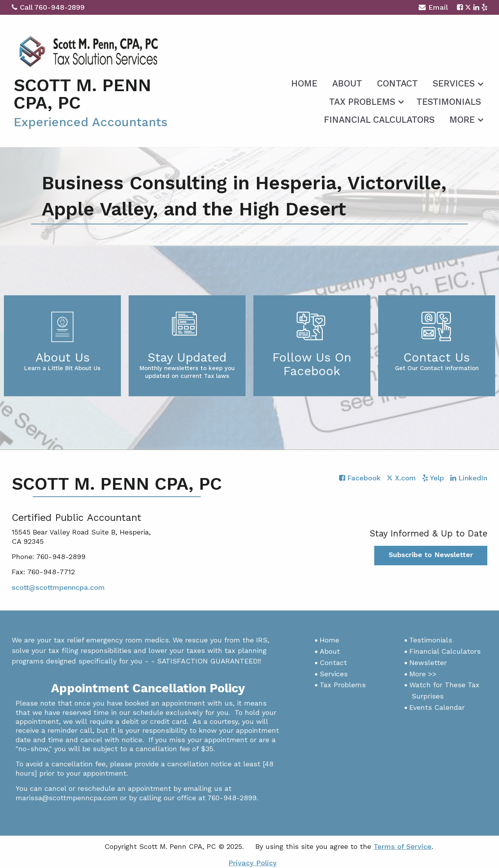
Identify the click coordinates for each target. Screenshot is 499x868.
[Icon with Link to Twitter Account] (468, 7)
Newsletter (428, 662)
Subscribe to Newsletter (431, 555)
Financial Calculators (379, 120)
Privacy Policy (253, 863)
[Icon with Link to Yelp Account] (484, 7)
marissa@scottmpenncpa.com (67, 798)
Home (304, 84)
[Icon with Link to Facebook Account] (460, 7)
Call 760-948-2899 (48, 7)
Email (433, 8)
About (347, 84)
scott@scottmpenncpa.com (58, 587)
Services (454, 84)
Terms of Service (403, 846)
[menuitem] (304, 82)
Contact (397, 84)
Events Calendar (437, 707)
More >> (423, 674)
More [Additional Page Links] (462, 120)
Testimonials (449, 102)
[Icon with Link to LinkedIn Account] (476, 7)
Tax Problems (362, 102)
